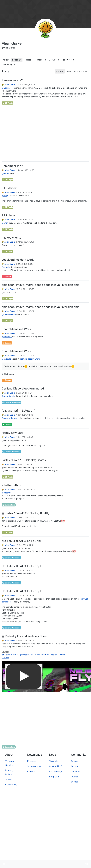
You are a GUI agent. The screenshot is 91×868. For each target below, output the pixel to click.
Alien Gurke (10, 85)
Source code (34, 766)
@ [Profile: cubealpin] (7, 359)
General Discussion (11, 402)
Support (7, 343)
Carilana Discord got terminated (23, 389)
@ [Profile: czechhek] (7, 493)
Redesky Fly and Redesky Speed (25, 636)
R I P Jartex (9, 188)
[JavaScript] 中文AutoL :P (19, 411)
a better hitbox (11, 485)
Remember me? (12, 80)
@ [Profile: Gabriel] (6, 88)
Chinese (7, 424)
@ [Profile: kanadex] (7, 337)
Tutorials (54, 761)
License (31, 771)
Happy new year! (13, 433)
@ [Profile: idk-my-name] (9, 314)
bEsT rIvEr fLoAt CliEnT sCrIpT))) (23, 541)
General (7, 276)
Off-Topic (8, 103)
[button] (4, 864)
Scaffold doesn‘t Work (16, 329)
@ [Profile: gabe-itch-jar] (9, 396)
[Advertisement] (26, 133)
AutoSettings (56, 771)
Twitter (75, 777)
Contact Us (11, 785)
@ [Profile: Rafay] (5, 173)
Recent (60, 71)
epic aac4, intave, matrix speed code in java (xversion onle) (41, 285)
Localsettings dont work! (18, 260)
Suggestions (9, 505)
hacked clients (11, 238)
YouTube (76, 771)
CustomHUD (56, 766)
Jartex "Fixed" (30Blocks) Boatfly (24, 460)
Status (9, 779)
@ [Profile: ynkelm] (6, 267)
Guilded (75, 766)
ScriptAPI (54, 777)
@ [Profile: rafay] (5, 196)
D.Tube (75, 782)
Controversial (81, 71)
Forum (74, 761)
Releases (32, 761)
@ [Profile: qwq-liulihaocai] (9, 418)
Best (69, 71)
